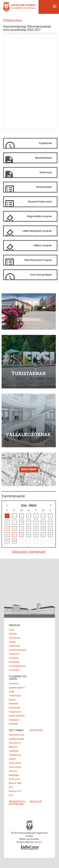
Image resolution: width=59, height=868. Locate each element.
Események (14, 670)
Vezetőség (14, 683)
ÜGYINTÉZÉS (36, 730)
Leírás (11, 630)
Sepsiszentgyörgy (23, 5)
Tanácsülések (15, 763)
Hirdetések (46, 172)
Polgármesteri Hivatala (24, 8)
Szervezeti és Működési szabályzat (15, 747)
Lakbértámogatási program (37, 231)
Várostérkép (29, 469)
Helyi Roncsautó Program (38, 260)
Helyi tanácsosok (17, 735)
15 (7, 528)
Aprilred (38, 842)
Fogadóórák (45, 143)
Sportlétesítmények (17, 650)
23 (14, 535)
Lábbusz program (42, 245)
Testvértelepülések (17, 666)
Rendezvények (44, 187)
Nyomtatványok (44, 158)
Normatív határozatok (40, 202)
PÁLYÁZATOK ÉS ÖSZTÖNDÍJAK (17, 803)
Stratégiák (13, 724)
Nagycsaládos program (39, 216)
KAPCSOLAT (36, 802)
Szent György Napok (41, 275)
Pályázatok (14, 720)
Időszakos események (29, 552)
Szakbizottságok (16, 739)
